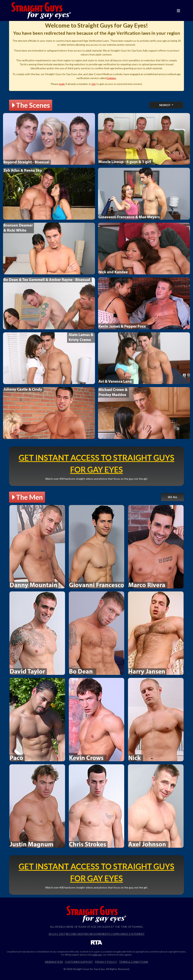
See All (173, 497)
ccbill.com (97, 955)
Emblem (111, 78)
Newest (165, 105)
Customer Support (79, 962)
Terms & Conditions (134, 962)
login (62, 84)
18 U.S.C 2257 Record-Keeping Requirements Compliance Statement (96, 934)
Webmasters (54, 962)
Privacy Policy (106, 962)
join (94, 84)
